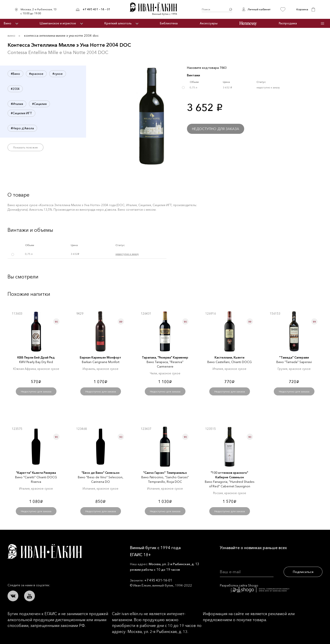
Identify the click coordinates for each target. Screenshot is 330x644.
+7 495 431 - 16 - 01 (96, 9)
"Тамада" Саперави (294, 357)
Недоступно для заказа (216, 129)
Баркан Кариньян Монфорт (101, 357)
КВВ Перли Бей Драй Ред (36, 357)
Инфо (322, 23)
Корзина (302, 9)
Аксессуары (209, 23)
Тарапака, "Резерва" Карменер (165, 357)
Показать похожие (25, 147)
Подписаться (303, 572)
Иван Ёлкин (45, 551)
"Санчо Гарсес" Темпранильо (165, 473)
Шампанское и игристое (58, 23)
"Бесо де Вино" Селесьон (101, 473)
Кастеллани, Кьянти (229, 357)
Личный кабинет (259, 9)
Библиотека (169, 23)
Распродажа (288, 23)
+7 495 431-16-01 (158, 580)
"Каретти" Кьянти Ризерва (36, 473)
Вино (8, 23)
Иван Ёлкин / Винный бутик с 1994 (156, 9)
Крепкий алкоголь (118, 23)
